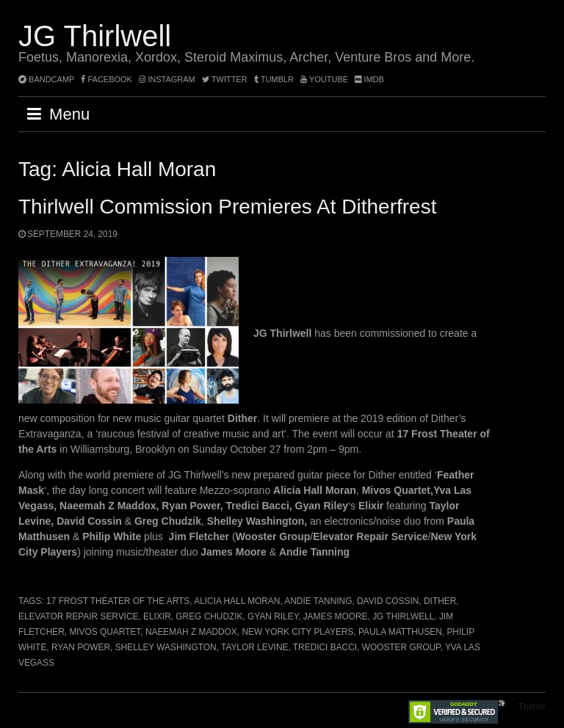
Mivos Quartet (105, 632)
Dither (440, 601)
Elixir (157, 616)
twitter (225, 79)
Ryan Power (81, 647)
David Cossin (388, 601)
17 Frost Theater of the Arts (118, 601)
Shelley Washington (166, 647)
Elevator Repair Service (78, 616)
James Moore (336, 616)
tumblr (275, 79)
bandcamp (46, 79)
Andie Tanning (318, 601)
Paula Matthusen (400, 632)
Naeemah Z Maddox (191, 632)
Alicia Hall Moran (237, 601)
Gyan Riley (273, 616)
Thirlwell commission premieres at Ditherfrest (227, 207)
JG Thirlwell (95, 36)
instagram (167, 79)
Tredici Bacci (325, 647)
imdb (369, 79)
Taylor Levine (254, 647)
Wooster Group (401, 647)
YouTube (324, 79)
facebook (106, 79)
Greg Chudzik (209, 616)
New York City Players (297, 632)
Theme (532, 707)
